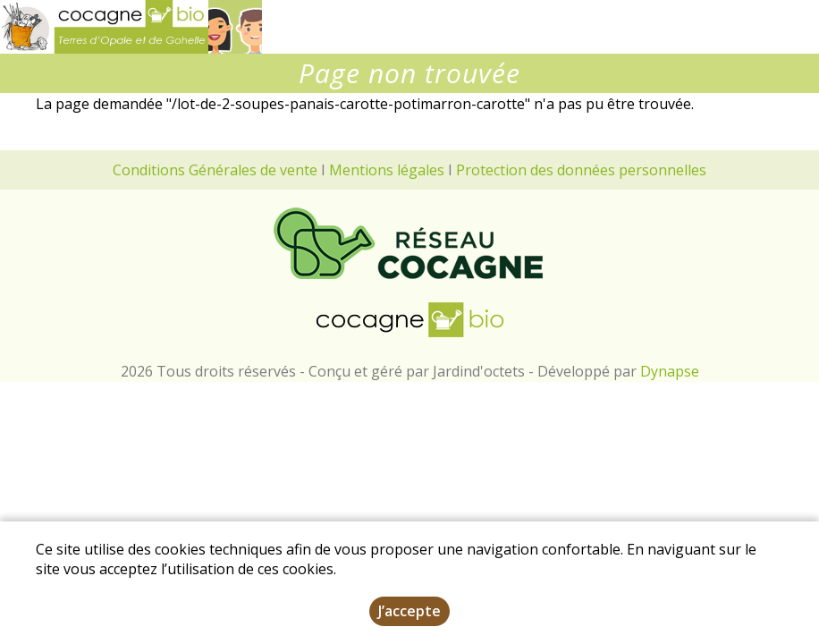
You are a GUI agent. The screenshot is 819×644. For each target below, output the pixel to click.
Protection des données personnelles (581, 170)
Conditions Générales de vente (215, 170)
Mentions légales (387, 170)
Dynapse (670, 371)
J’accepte (409, 611)
